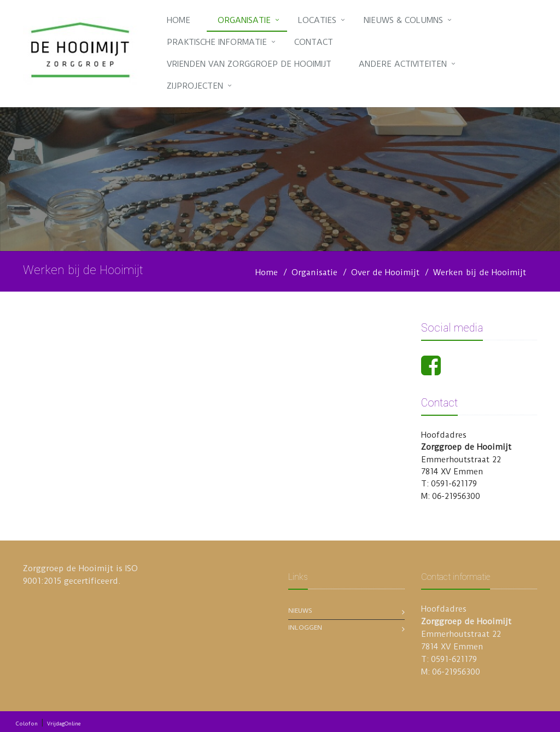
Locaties (317, 20)
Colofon (27, 724)
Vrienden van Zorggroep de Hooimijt (249, 64)
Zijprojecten (195, 86)
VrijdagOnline (64, 724)
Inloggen (305, 628)
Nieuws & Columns (403, 20)
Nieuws (300, 611)
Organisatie (244, 20)
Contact (314, 42)
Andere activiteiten (403, 64)
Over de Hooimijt (385, 272)
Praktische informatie (217, 42)
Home (179, 20)
